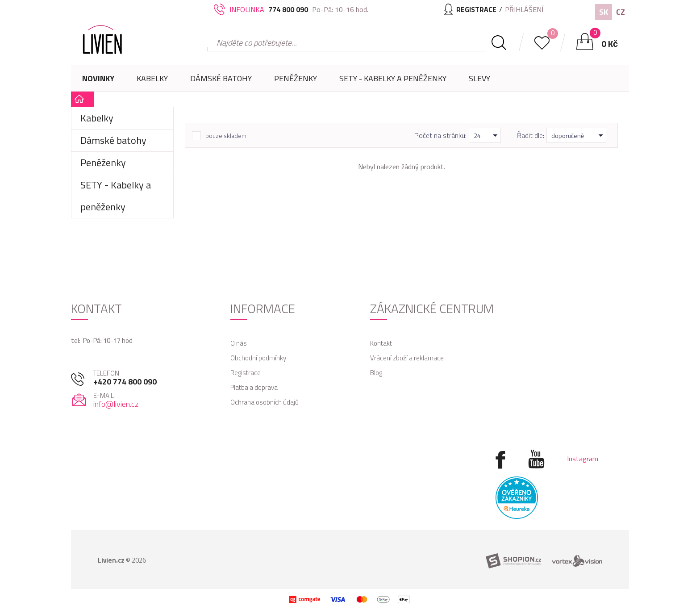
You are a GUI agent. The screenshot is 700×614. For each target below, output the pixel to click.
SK (604, 12)
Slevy (479, 78)
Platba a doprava (254, 387)
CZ (621, 12)
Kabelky (152, 82)
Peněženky (296, 82)
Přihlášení (524, 9)
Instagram (583, 459)
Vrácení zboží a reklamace (407, 358)
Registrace (246, 373)
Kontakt (381, 343)
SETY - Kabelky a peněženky (393, 78)
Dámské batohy (221, 78)
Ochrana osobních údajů (265, 402)
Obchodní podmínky (258, 358)
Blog (376, 373)
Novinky (98, 78)
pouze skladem (226, 136)
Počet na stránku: (440, 135)
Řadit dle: (531, 135)
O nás (239, 343)
